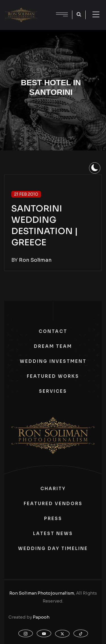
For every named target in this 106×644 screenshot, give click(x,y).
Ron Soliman (35, 260)
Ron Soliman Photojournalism (42, 593)
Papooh (41, 617)
